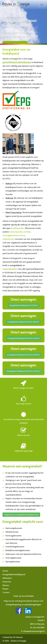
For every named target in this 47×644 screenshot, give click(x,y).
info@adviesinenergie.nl (34, 631)
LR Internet (18, 637)
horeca (22, 235)
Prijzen (6, 589)
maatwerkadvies (10, 269)
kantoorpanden (16, 232)
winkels (27, 232)
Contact (6, 592)
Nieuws (6, 585)
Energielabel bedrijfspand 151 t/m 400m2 (23, 322)
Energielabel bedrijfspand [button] (14, 574)
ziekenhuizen (8, 239)
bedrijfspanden (17, 228)
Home (5, 571)
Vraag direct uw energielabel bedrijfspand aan (21, 515)
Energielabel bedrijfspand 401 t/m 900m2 (24, 338)
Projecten (7, 582)
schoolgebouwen (10, 235)
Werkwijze (7, 578)
